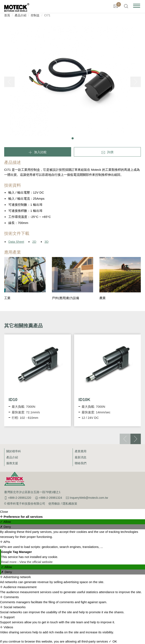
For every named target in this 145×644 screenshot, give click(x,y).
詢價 (110, 152)
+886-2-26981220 (20, 498)
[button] (73, 138)
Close (4, 512)
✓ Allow (5, 522)
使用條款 (54, 504)
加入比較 (40, 152)
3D (47, 242)
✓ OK (113, 641)
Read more (9, 562)
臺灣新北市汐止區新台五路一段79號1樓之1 (32, 492)
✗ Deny (5, 527)
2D (34, 242)
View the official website (36, 562)
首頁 (7, 15)
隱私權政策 (70, 504)
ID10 (13, 400)
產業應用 (81, 451)
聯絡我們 (81, 463)
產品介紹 (21, 15)
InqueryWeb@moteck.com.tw (89, 498)
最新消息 (81, 457)
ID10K (84, 400)
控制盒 (35, 15)
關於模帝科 (14, 451)
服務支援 (12, 463)
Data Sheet (16, 242)
